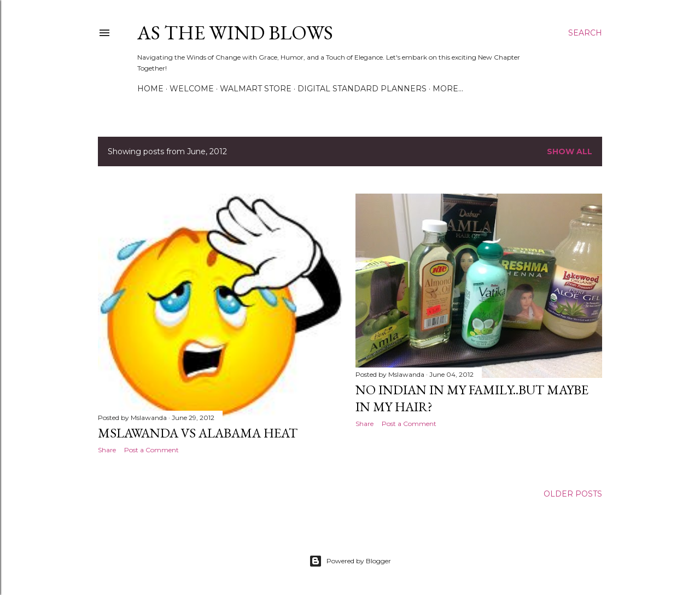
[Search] (585, 33)
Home (150, 89)
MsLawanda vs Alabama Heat (198, 433)
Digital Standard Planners (362, 89)
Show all (570, 151)
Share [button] (107, 450)
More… (448, 89)
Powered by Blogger (350, 561)
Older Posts (573, 494)
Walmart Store (256, 89)
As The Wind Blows (235, 33)
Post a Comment (151, 450)
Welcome (192, 89)
